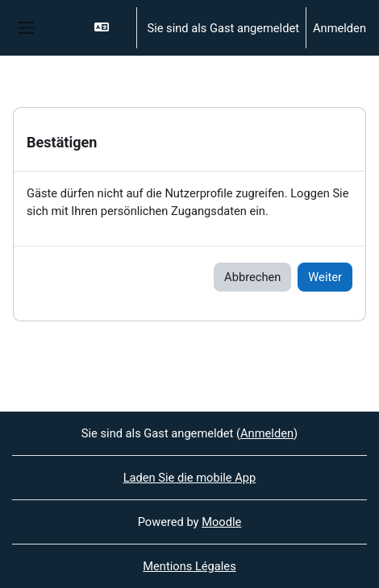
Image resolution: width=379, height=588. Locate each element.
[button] (108, 28)
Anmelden (339, 28)
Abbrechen (252, 277)
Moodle (221, 522)
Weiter (325, 277)
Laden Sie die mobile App (190, 478)
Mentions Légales (189, 566)
